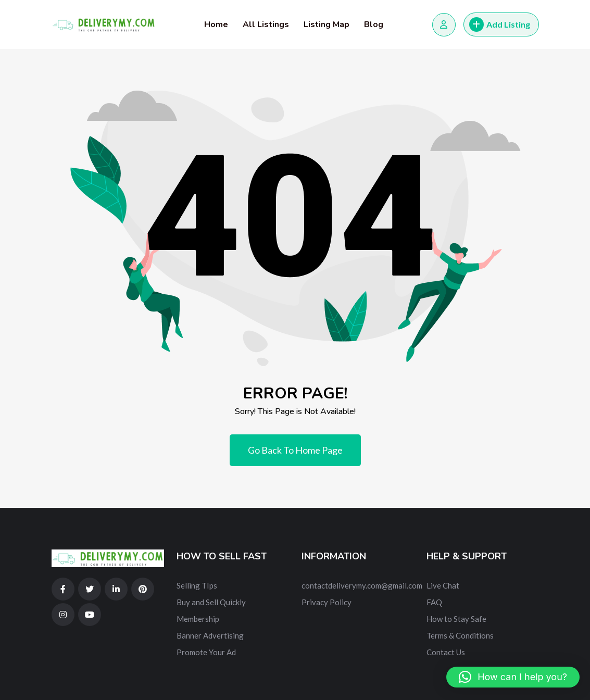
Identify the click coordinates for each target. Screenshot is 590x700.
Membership (198, 619)
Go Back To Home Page (295, 450)
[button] (513, 677)
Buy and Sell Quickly (211, 602)
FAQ (434, 602)
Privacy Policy (327, 602)
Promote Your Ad (206, 652)
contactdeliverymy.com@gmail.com (362, 585)
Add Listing (500, 24)
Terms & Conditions (460, 635)
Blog (374, 24)
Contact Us (446, 652)
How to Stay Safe (456, 619)
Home (216, 24)
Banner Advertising (210, 635)
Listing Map (327, 24)
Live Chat (443, 585)
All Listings (266, 24)
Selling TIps (197, 585)
